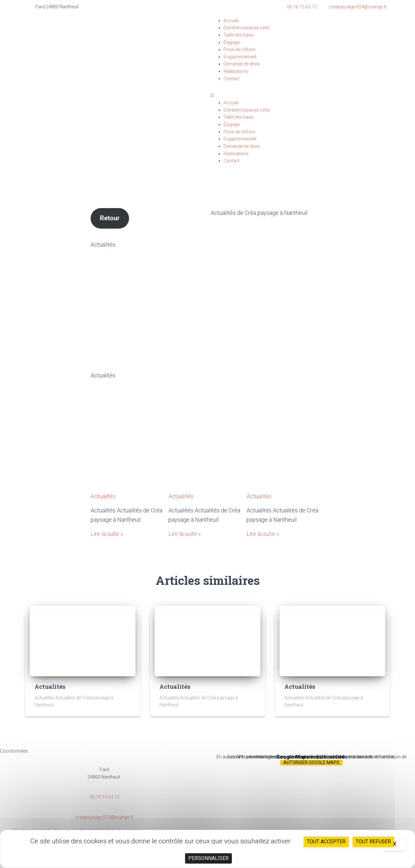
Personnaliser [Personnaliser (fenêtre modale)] (208, 858)
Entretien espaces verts (247, 28)
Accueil (231, 21)
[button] (299, 95)
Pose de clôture (239, 49)
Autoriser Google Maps (311, 763)
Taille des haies (239, 35)
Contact (232, 79)
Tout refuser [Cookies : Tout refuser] (373, 842)
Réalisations (236, 71)
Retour (110, 218)
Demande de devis (242, 64)
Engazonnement (240, 57)
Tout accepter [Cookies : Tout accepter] (326, 842)
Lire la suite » (107, 534)
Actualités (103, 375)
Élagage (232, 42)
